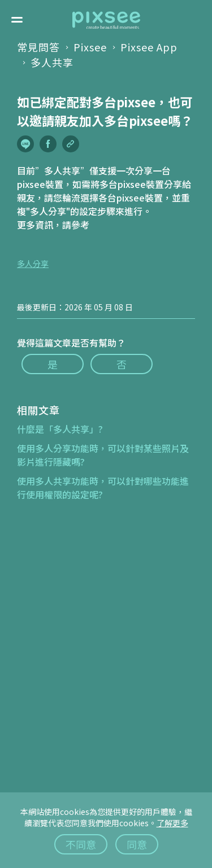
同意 (137, 844)
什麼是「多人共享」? (60, 429)
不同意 (81, 844)
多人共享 (52, 62)
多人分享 (33, 264)
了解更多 (172, 823)
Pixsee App (149, 47)
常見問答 (38, 47)
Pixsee (90, 47)
